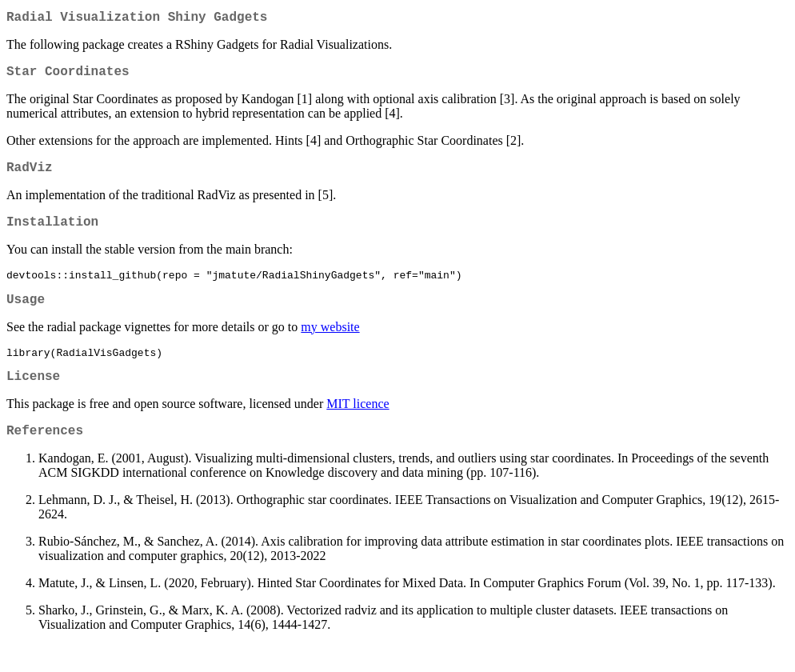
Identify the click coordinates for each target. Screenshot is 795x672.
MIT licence (358, 428)
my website (330, 345)
